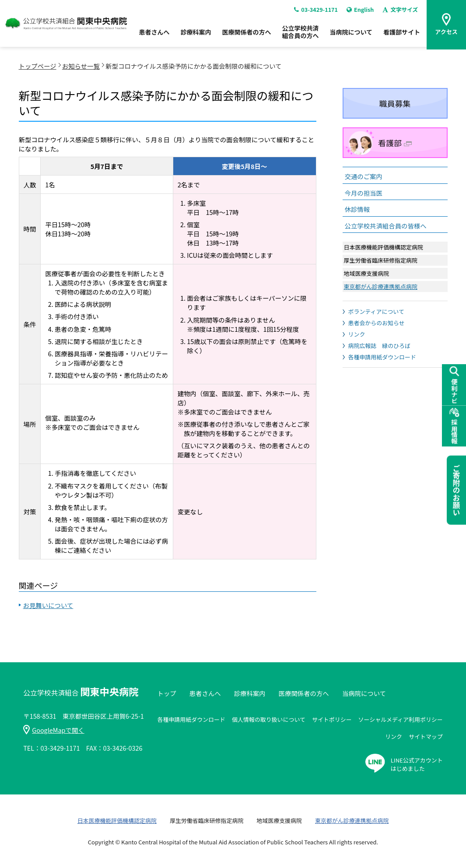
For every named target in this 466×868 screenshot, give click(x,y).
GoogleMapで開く (54, 730)
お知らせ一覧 (81, 66)
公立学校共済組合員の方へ (300, 35)
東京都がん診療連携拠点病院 (381, 286)
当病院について (351, 35)
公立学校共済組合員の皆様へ (386, 226)
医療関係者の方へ (246, 35)
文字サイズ (400, 12)
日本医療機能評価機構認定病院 (117, 821)
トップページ (38, 66)
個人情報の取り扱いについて (269, 719)
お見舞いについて (48, 605)
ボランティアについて (376, 311)
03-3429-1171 (314, 12)
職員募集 (395, 103)
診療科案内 (196, 35)
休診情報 (357, 209)
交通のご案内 (364, 176)
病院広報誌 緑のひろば (379, 346)
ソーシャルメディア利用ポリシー (401, 719)
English (359, 12)
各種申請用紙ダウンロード (382, 357)
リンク (357, 334)
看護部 (395, 143)
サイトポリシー (332, 719)
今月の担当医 (364, 193)
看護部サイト (402, 35)
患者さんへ (154, 35)
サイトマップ (426, 736)
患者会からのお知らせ (377, 323)
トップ (166, 693)
